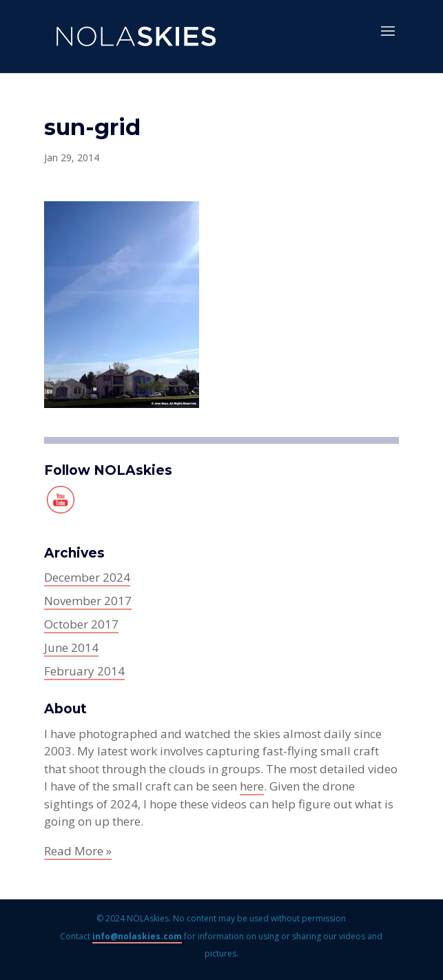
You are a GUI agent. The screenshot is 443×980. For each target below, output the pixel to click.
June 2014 (71, 647)
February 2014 (84, 671)
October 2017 (81, 624)
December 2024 (87, 577)
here (252, 786)
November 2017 (88, 601)
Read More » (78, 851)
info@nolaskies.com (137, 936)
